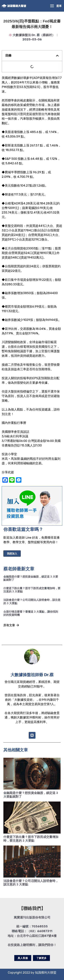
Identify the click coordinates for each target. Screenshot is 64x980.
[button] (57, 56)
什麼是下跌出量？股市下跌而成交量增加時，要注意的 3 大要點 (31, 839)
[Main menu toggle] (56, 6)
